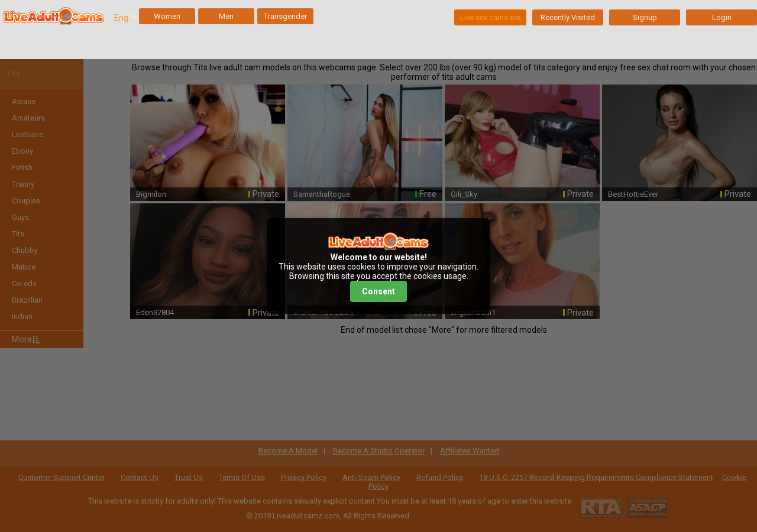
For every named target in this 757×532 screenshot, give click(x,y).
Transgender (285, 16)
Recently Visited (568, 17)
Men (226, 16)
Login (722, 17)
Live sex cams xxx (490, 17)
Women (167, 16)
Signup (645, 17)
